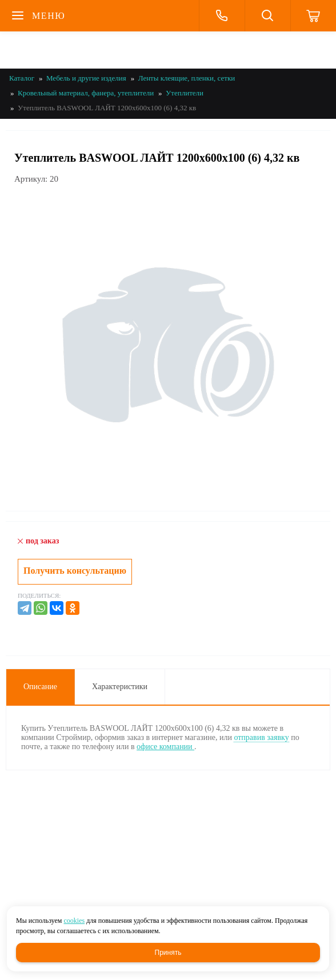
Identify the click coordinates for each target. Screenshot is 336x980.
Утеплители (185, 93)
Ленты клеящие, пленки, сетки (187, 78)
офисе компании (165, 747)
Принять (168, 953)
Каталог (22, 78)
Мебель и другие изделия (86, 78)
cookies (74, 921)
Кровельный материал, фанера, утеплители (86, 93)
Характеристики (120, 687)
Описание (40, 687)
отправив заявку (261, 737)
